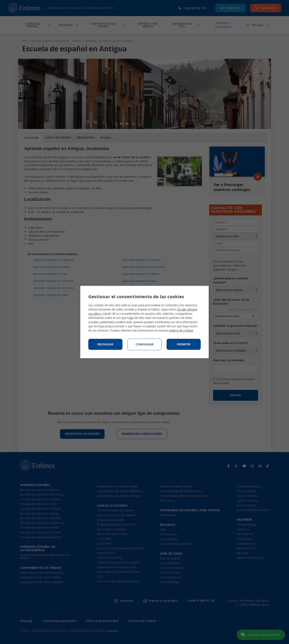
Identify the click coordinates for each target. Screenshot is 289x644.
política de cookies (181, 330)
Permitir (184, 344)
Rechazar (105, 344)
